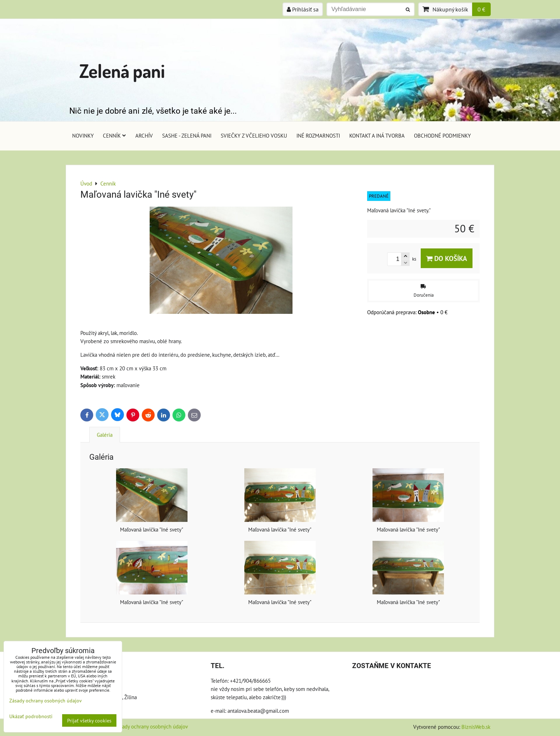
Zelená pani (122, 71)
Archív (144, 135)
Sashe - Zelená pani (187, 135)
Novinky (83, 135)
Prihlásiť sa (303, 9)
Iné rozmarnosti (318, 135)
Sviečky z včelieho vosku (254, 135)
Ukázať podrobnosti (31, 716)
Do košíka (447, 258)
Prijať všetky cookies (89, 720)
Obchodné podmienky (442, 135)
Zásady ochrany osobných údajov (151, 726)
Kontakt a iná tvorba (377, 135)
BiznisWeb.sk (476, 727)
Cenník (114, 135)
